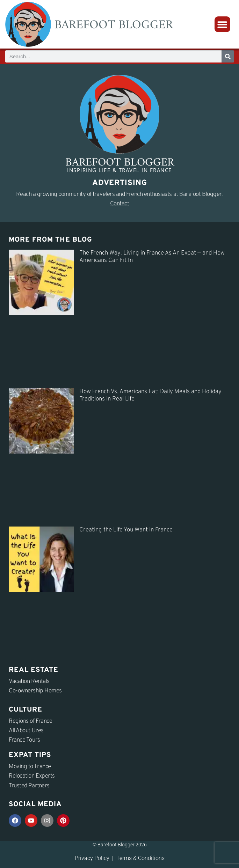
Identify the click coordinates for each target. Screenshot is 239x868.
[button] (222, 24)
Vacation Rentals (29, 682)
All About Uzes (26, 731)
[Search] (228, 56)
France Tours (24, 740)
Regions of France (30, 721)
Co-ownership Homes (35, 691)
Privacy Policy (92, 858)
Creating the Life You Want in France (126, 530)
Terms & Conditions (140, 858)
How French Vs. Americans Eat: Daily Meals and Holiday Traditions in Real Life (150, 395)
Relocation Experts (32, 776)
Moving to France (30, 767)
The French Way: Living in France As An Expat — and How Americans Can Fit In (152, 257)
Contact (120, 204)
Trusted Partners (29, 786)
